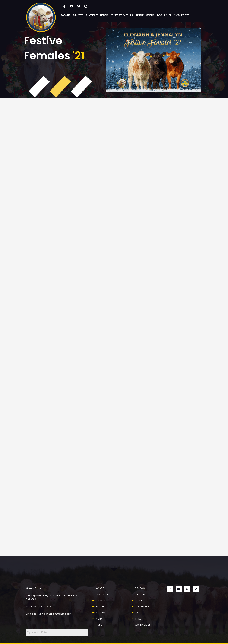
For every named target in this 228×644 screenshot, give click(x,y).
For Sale (164, 15)
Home (65, 15)
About (78, 15)
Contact (181, 15)
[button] (41, 17)
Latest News (97, 15)
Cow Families (122, 15)
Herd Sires (145, 15)
